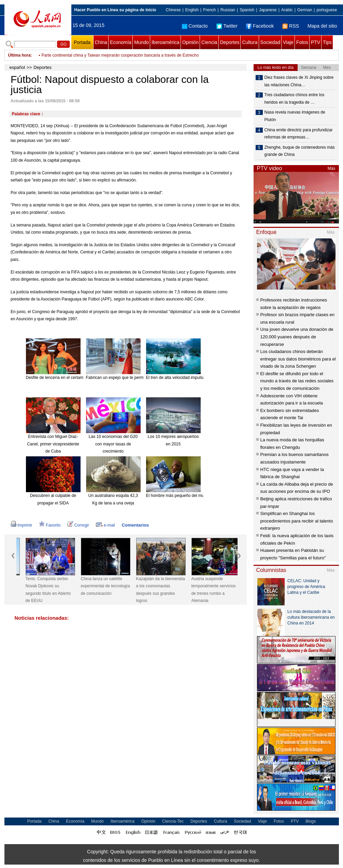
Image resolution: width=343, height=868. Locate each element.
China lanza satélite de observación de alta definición (37, 586)
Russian (228, 10)
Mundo (141, 42)
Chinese (173, 10)
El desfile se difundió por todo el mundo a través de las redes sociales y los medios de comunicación (297, 381)
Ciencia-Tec (173, 821)
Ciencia (209, 42)
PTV (316, 42)
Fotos (302, 42)
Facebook (260, 26)
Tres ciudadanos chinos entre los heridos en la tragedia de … (295, 99)
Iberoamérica (166, 42)
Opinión (190, 42)
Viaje (288, 42)
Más (332, 168)
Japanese (268, 10)
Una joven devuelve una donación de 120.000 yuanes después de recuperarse (297, 337)
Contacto (195, 26)
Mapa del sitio (322, 26)
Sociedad (270, 42)
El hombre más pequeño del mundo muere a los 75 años (198, 496)
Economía (121, 42)
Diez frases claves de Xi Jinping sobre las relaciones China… (299, 81)
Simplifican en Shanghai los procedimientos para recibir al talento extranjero (297, 521)
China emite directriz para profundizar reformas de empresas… (299, 134)
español (17, 67)
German (305, 10)
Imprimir (21, 525)
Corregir (78, 525)
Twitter (227, 26)
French (209, 10)
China (101, 42)
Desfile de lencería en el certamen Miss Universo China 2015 (82, 378)
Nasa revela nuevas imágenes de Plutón (295, 116)
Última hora (19, 55)
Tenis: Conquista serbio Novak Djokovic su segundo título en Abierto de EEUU (94, 590)
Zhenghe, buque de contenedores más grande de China (300, 151)
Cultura (250, 42)
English (192, 10)
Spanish (247, 10)
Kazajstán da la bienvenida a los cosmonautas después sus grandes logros (207, 590)
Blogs (311, 821)
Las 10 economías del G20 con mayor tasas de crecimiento (113, 444)
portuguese (327, 10)
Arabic (287, 10)
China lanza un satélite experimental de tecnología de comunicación (152, 586)
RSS (291, 26)
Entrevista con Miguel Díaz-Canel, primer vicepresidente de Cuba (53, 444)
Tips (327, 42)
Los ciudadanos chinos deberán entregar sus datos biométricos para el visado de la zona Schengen (298, 359)
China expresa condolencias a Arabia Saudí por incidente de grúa (101, 55)
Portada (82, 42)
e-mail (105, 525)
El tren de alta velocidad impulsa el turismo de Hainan (195, 378)
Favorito (50, 525)
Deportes (230, 42)
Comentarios (135, 525)
